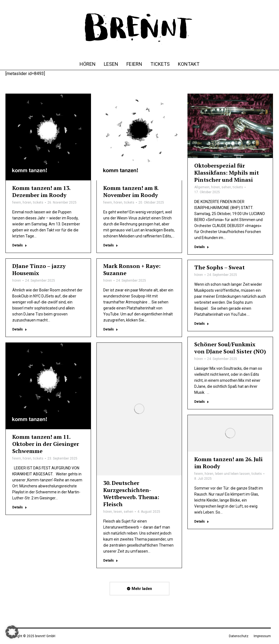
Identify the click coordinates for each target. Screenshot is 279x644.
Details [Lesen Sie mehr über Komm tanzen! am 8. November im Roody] (111, 245)
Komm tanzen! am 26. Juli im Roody (228, 463)
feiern (17, 202)
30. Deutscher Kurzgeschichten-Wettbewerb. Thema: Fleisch (131, 494)
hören (27, 202)
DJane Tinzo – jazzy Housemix (39, 269)
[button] (12, 632)
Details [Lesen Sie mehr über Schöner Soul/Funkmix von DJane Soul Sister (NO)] (202, 402)
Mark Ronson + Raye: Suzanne (132, 269)
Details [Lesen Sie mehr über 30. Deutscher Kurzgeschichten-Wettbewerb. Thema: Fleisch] (111, 560)
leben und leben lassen (232, 474)
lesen (118, 512)
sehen (226, 187)
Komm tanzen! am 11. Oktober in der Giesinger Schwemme (46, 444)
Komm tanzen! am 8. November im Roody (131, 191)
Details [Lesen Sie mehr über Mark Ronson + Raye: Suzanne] (111, 329)
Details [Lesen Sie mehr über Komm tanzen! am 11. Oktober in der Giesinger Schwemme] (20, 507)
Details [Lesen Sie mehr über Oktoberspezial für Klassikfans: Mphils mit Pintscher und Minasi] (202, 247)
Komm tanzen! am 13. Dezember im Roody (41, 191)
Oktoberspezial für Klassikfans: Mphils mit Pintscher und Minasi (227, 173)
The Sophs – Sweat (219, 267)
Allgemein (202, 187)
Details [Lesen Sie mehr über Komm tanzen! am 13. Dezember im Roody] (20, 245)
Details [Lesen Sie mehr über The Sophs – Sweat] (202, 324)
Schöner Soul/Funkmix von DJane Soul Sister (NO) (230, 348)
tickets (38, 202)
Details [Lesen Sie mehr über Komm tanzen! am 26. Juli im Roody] (202, 521)
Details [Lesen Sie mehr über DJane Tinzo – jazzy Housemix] (20, 329)
